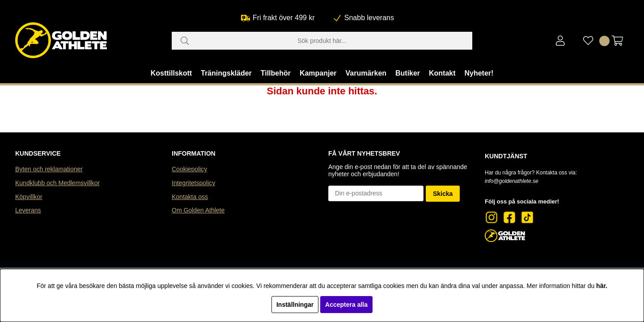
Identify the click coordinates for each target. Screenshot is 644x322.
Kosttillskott (171, 73)
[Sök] (322, 41)
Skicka (443, 194)
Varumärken (366, 73)
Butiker (408, 73)
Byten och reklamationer (49, 169)
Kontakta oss (190, 197)
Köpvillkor (29, 197)
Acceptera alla (346, 305)
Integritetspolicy (193, 183)
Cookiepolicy (189, 169)
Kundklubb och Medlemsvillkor (57, 183)
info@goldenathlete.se (512, 181)
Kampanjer (318, 73)
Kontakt (442, 73)
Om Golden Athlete (198, 210)
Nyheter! (479, 73)
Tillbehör (276, 73)
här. (602, 286)
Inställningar (295, 305)
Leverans (28, 210)
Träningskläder (226, 73)
